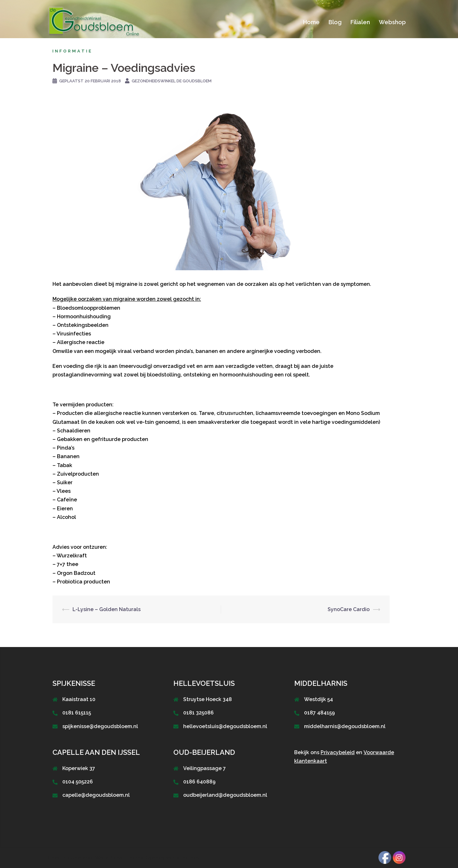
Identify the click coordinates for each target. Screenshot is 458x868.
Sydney (155, 858)
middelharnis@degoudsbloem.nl (345, 726)
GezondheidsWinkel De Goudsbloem (172, 81)
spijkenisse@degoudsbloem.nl (100, 726)
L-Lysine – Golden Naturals (107, 609)
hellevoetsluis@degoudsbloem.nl (225, 726)
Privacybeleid (338, 752)
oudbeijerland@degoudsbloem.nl (225, 795)
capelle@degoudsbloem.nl (96, 795)
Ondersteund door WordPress (85, 858)
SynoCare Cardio (349, 609)
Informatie (73, 51)
